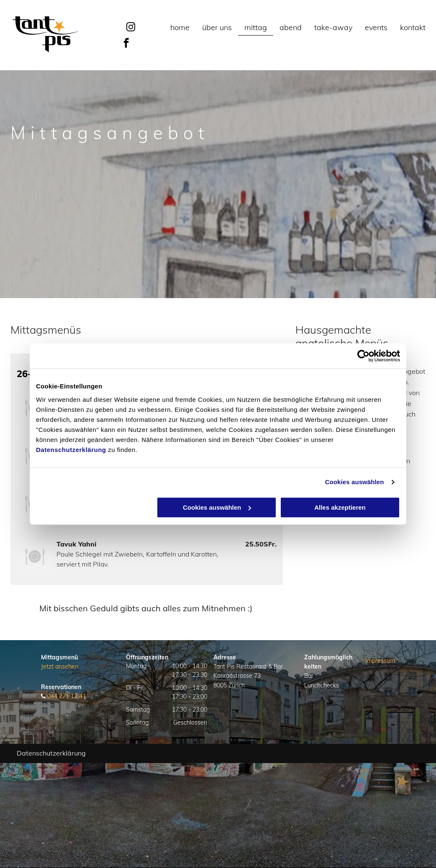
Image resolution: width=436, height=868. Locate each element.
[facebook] (126, 44)
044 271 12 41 (67, 696)
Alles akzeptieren (340, 507)
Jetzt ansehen (60, 666)
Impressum (380, 661)
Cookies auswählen (355, 482)
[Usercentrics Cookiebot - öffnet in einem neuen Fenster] (363, 356)
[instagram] (131, 28)
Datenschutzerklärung (71, 450)
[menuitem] (180, 28)
